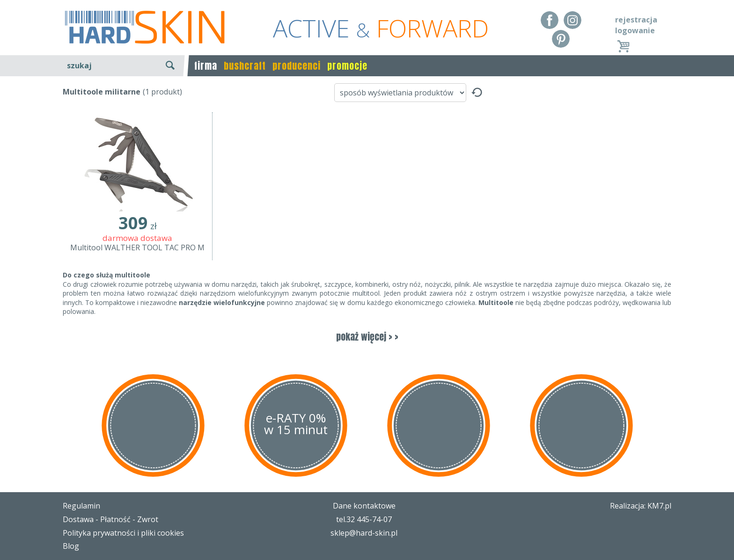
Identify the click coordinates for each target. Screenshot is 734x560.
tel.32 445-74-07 (364, 519)
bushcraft (245, 66)
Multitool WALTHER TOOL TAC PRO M (137, 247)
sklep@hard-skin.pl (364, 533)
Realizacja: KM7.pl (641, 506)
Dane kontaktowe (364, 506)
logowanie (635, 30)
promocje (347, 66)
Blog (71, 546)
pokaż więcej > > (367, 337)
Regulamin (81, 506)
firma (206, 66)
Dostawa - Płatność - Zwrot (110, 519)
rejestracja (636, 20)
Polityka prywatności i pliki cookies (123, 533)
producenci (297, 66)
